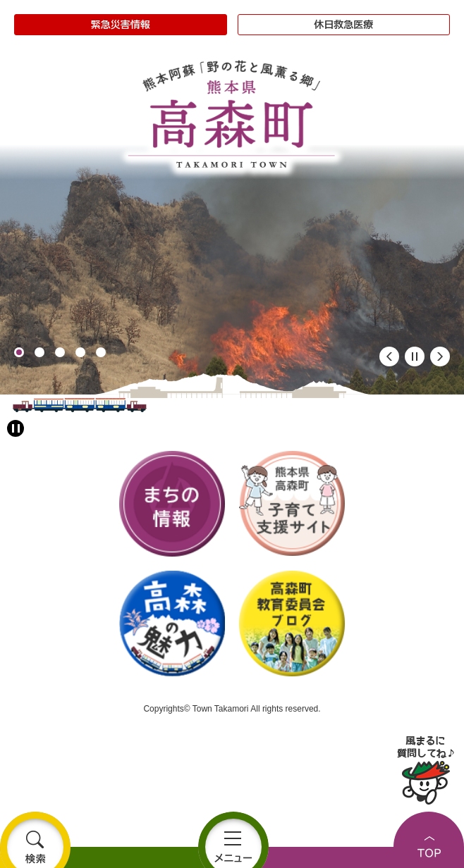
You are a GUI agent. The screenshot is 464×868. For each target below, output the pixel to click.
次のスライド (440, 356)
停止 (415, 356)
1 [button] (19, 352)
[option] (232, 269)
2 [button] (39, 352)
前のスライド (389, 356)
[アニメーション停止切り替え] (16, 428)
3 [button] (60, 352)
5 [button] (101, 352)
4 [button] (80, 352)
